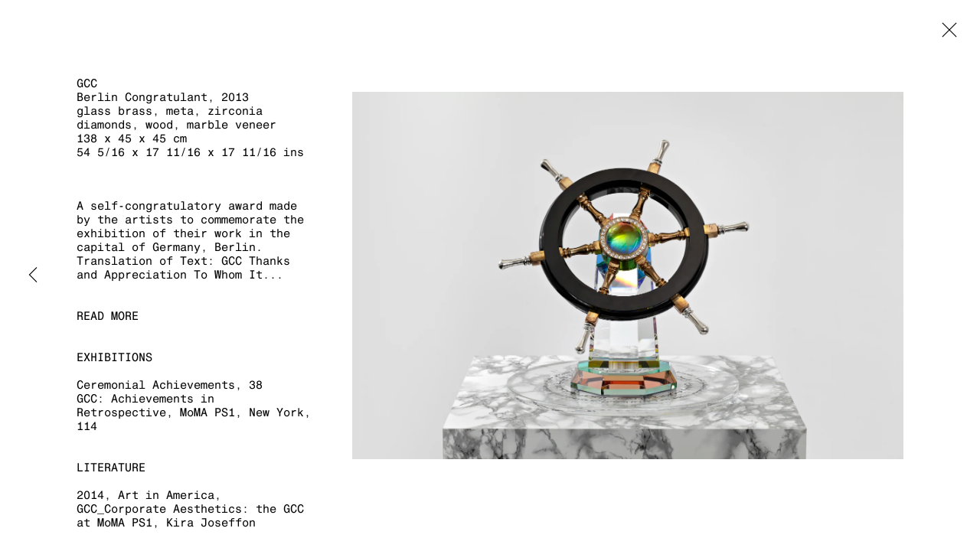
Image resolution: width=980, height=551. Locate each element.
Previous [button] (33, 275)
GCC (87, 83)
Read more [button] (108, 316)
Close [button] (946, 34)
